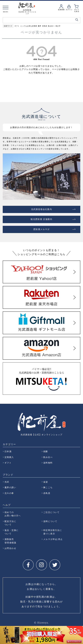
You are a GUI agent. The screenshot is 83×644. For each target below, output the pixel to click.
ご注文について (51, 512)
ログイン (69, 9)
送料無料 (48, 463)
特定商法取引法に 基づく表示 (53, 532)
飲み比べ (51, 26)
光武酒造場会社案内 (42, 209)
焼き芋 (58, 26)
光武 (7, 482)
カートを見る (77, 10)
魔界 (40, 26)
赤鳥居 (45, 26)
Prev (3, 634)
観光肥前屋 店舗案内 (41, 219)
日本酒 (8, 451)
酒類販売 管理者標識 (10, 541)
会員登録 (61, 9)
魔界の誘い (10, 487)
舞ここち (48, 487)
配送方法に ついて (10, 523)
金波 (46, 482)
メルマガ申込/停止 (53, 539)
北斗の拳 (9, 493)
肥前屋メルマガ (41, 229)
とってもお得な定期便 (29, 26)
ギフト (17, 26)
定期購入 (9, 457)
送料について (50, 521)
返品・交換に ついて (11, 532)
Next (80, 634)
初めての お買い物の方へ (13, 514)
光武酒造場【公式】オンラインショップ (41, 435)
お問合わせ (10, 548)
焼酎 (46, 451)
